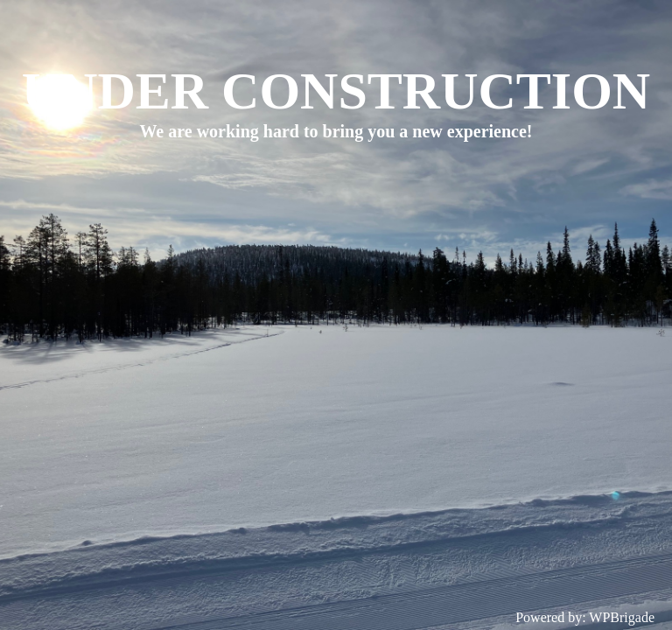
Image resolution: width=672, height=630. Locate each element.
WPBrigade (622, 617)
